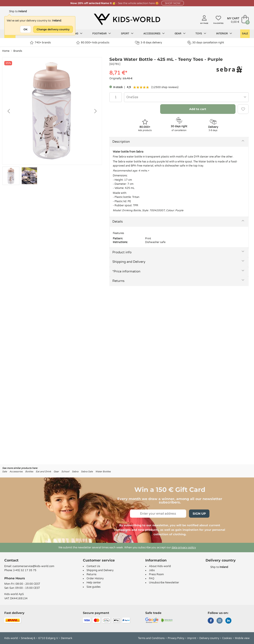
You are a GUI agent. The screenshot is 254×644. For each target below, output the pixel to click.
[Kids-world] (127, 20)
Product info (122, 252)
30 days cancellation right (206, 43)
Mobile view (242, 638)
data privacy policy (184, 548)
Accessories (154, 34)
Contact (11, 560)
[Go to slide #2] (29, 176)
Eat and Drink (43, 472)
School (65, 472)
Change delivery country (53, 29)
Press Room (156, 574)
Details (118, 222)
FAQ (152, 578)
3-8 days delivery (148, 43)
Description (121, 142)
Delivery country (209, 638)
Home (6, 51)
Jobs (152, 570)
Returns (118, 281)
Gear (180, 34)
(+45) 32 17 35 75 (25, 570)
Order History (95, 578)
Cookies (227, 638)
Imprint (192, 638)
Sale (245, 34)
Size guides (94, 587)
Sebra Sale (87, 472)
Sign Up (199, 514)
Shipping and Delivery (129, 262)
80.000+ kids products (93, 43)
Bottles (29, 472)
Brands (18, 51)
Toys (201, 34)
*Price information (126, 271)
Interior (224, 34)
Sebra (75, 472)
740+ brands (40, 43)
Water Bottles (103, 472)
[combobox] (186, 97)
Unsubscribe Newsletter (164, 583)
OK (26, 29)
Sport (127, 34)
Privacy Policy (176, 638)
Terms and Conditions (151, 638)
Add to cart (198, 109)
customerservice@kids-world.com (33, 566)
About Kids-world (160, 566)
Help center (94, 583)
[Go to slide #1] (11, 176)
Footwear (102, 34)
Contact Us (93, 566)
